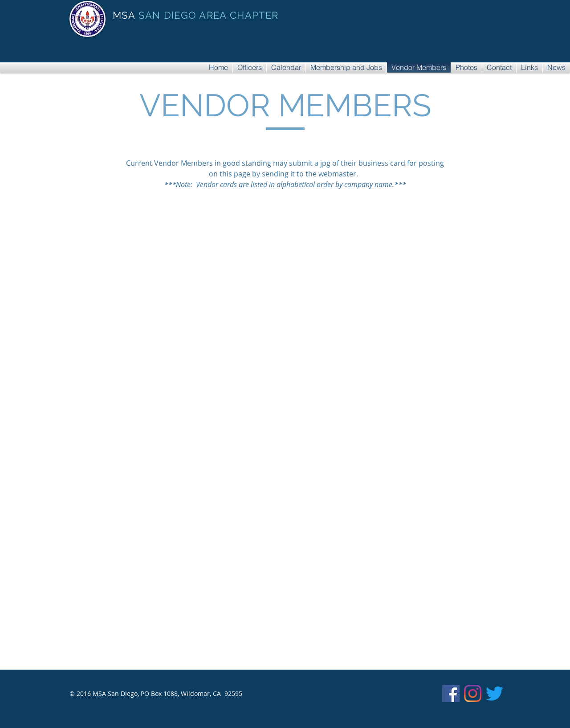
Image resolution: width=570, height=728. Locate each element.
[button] (172, 278)
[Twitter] (495, 693)
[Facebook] (451, 693)
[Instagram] (473, 693)
